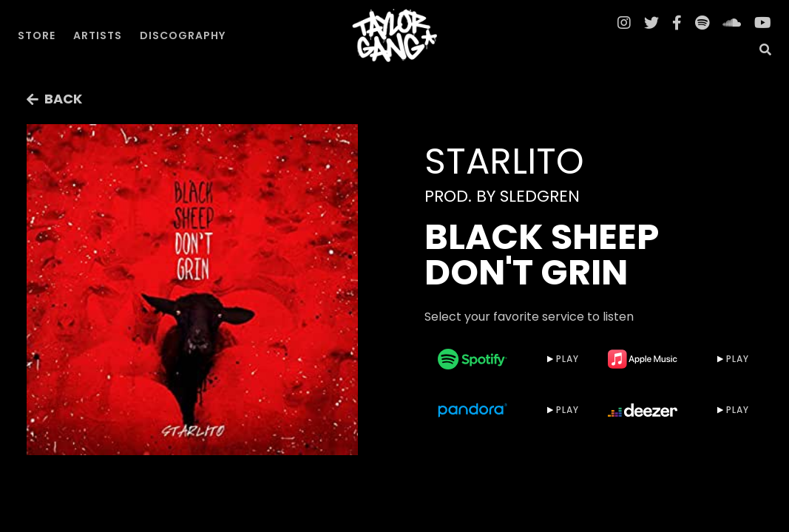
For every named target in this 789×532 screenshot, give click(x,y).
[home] (395, 35)
